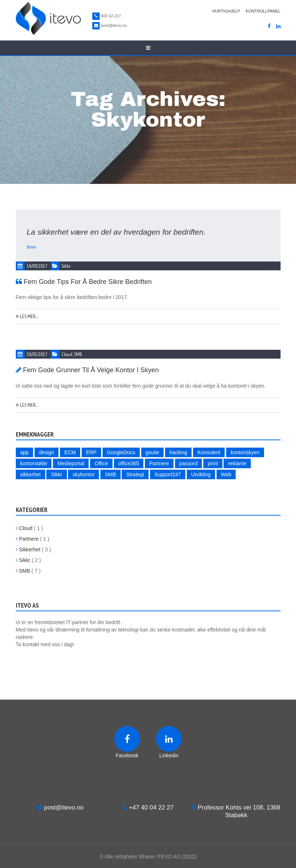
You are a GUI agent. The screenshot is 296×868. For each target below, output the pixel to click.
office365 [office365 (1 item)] (129, 463)
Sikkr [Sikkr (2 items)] (56, 474)
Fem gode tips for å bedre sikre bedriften (88, 282)
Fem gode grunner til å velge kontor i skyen (91, 370)
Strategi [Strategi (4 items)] (135, 474)
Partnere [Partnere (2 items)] (159, 463)
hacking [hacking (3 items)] (178, 452)
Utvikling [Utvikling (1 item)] (201, 474)
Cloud (67, 354)
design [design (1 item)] (47, 452)
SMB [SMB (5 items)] (110, 474)
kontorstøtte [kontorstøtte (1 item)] (34, 463)
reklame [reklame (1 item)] (237, 463)
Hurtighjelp (226, 11)
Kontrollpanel (263, 11)
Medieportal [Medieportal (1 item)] (71, 463)
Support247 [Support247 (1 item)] (168, 474)
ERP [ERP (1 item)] (91, 452)
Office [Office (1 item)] (101, 463)
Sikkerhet (28, 549)
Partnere (27, 539)
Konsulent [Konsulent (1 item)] (209, 452)
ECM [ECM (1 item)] (70, 452)
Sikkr (66, 266)
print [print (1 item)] (213, 463)
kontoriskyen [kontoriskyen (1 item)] (245, 452)
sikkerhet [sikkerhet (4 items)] (31, 474)
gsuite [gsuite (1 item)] (152, 452)
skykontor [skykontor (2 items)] (83, 474)
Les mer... (27, 316)
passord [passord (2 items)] (189, 463)
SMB (78, 354)
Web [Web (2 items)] (226, 474)
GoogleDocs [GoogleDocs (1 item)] (121, 452)
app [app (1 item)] (24, 452)
